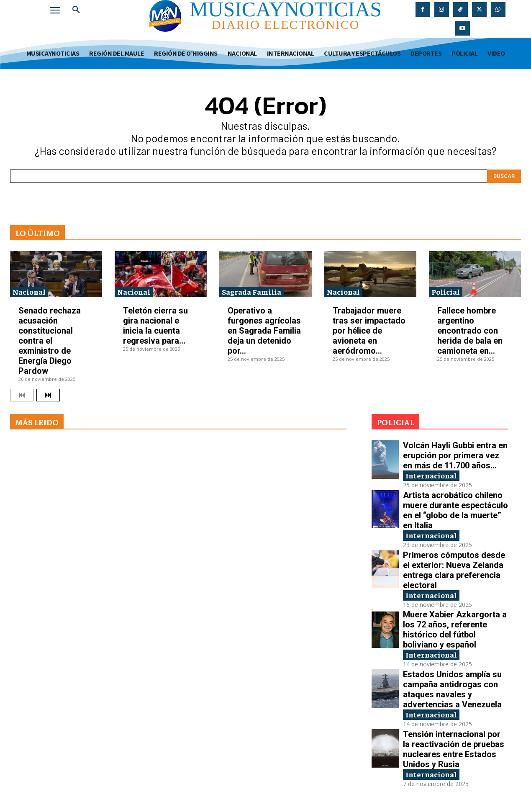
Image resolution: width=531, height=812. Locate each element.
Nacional (29, 292)
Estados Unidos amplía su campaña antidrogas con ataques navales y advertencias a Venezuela (452, 689)
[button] (76, 10)
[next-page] (48, 395)
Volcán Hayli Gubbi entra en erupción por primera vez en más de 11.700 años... (455, 455)
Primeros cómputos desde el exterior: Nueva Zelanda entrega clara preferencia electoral (454, 570)
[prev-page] (22, 395)
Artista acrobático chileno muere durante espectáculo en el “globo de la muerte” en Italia (455, 510)
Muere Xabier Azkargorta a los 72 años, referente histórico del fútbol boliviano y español (455, 630)
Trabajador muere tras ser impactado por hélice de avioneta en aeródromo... (369, 331)
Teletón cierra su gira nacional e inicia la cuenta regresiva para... (155, 326)
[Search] (504, 176)
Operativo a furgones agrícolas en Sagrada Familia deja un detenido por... (264, 331)
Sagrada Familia (251, 292)
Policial (446, 292)
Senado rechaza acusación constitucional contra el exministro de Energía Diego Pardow (50, 341)
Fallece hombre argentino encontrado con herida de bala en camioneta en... (470, 331)
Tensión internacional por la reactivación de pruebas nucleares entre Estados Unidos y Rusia (454, 749)
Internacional (431, 475)
